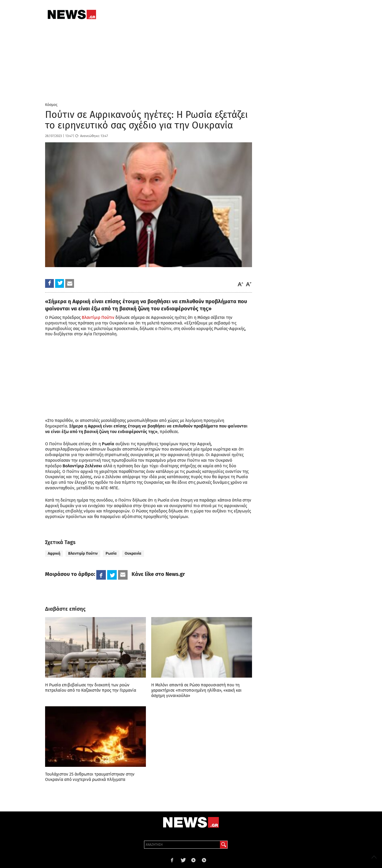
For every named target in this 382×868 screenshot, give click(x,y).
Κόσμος (51, 105)
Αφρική (54, 553)
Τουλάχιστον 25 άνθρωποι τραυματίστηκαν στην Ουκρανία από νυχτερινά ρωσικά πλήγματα (90, 777)
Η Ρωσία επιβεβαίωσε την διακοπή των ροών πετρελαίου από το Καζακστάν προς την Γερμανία (91, 688)
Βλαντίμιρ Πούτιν (98, 317)
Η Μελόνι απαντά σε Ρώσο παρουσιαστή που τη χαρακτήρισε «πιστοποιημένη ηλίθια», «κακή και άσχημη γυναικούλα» (196, 690)
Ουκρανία (133, 553)
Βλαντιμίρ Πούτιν (83, 553)
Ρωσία (111, 553)
